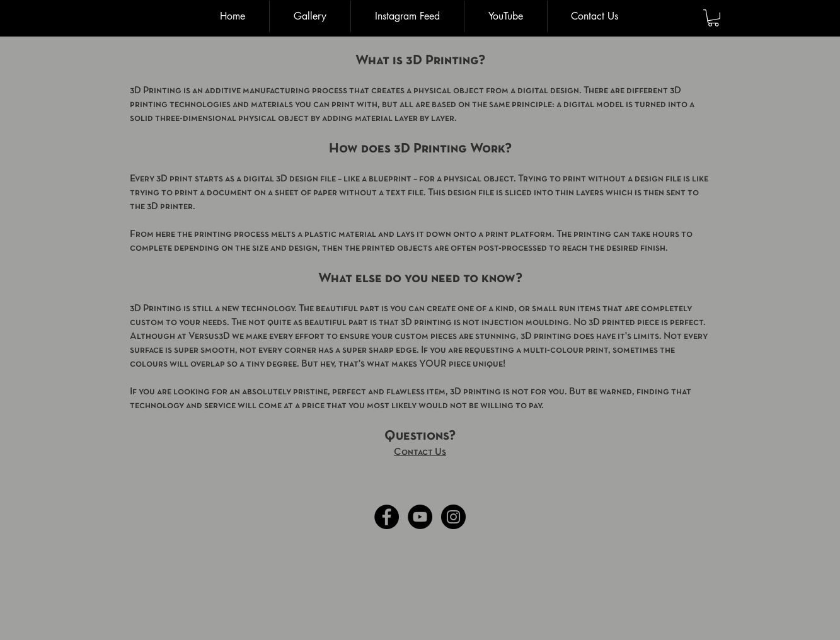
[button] (713, 18)
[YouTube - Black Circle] (420, 517)
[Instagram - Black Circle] (453, 517)
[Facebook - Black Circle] (387, 517)
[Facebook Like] (147, 517)
